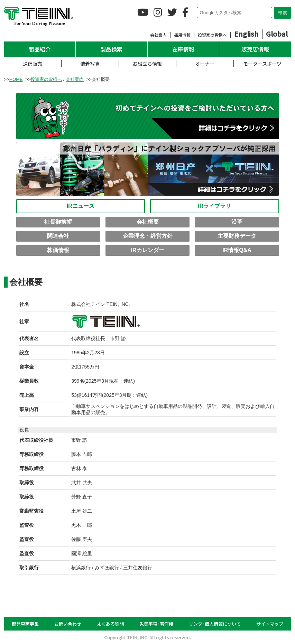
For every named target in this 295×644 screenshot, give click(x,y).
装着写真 (90, 64)
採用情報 (182, 35)
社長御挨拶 (58, 222)
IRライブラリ (214, 206)
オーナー (205, 64)
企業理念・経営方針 (148, 236)
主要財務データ (237, 236)
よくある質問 (110, 624)
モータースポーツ (262, 64)
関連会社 (58, 236)
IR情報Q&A (237, 250)
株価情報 (58, 250)
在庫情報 (183, 49)
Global (277, 34)
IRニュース (81, 206)
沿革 (237, 222)
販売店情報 (255, 49)
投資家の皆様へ (212, 35)
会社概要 (148, 222)
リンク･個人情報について (215, 624)
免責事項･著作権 (156, 624)
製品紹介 (40, 49)
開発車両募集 (25, 624)
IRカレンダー (148, 250)
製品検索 (111, 49)
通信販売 (33, 64)
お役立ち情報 (147, 64)
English (246, 34)
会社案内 (158, 35)
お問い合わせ (68, 624)
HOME (16, 79)
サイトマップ (270, 624)
